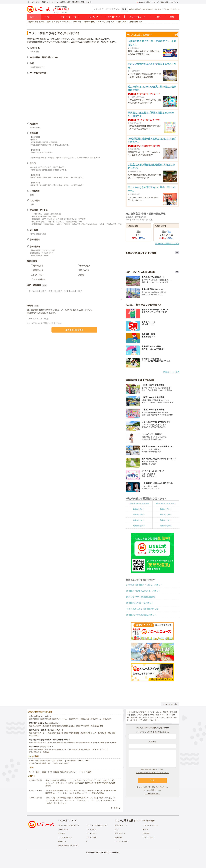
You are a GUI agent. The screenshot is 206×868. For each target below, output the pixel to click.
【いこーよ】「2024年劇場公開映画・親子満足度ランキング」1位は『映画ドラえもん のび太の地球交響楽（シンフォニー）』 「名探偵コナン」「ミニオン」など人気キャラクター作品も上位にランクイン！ (81, 800)
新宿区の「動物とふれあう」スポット (143, 591)
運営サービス (120, 833)
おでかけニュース (138, 17)
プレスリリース (149, 837)
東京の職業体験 (97, 726)
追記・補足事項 (34, 285)
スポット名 (35, 48)
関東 (49, 22)
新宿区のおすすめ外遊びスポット (141, 615)
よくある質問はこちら (152, 790)
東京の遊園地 (34, 719)
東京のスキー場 (50, 749)
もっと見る (115, 808)
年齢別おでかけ (113, 17)
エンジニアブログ (122, 841)
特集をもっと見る (171, 372)
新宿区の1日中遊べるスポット (140, 603)
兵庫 (113, 22)
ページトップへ (170, 704)
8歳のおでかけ (139, 526)
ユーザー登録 (34, 772)
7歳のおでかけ (166, 520)
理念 (117, 829)
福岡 (141, 22)
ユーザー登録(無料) (161, 2)
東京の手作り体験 (50, 726)
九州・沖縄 (134, 22)
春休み (132, 9)
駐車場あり (38, 266)
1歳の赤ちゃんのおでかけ (166, 503)
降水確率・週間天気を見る (167, 244)
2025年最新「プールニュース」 (79, 761)
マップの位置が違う (39, 73)
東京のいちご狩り (99, 749)
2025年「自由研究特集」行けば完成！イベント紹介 (49, 763)
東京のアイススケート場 (68, 749)
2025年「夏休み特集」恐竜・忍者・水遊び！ (46, 761)
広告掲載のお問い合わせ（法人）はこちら (152, 773)
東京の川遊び (34, 736)
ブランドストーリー (150, 825)
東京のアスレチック (88, 733)
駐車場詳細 (35, 247)
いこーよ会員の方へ (152, 794)
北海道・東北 (33, 22)
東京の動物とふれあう (67, 726)
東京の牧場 (85, 719)
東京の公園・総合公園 (106, 733)
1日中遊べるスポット (171, 9)
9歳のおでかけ (166, 526)
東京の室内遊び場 (55, 742)
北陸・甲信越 (89, 22)
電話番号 (34, 124)
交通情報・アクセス (39, 210)
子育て (158, 17)
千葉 (64, 22)
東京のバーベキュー (61, 719)
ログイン (175, 2)
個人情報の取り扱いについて (152, 769)
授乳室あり (38, 270)
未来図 (145, 829)
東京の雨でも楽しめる (38, 742)
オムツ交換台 (39, 279)
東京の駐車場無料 (72, 733)
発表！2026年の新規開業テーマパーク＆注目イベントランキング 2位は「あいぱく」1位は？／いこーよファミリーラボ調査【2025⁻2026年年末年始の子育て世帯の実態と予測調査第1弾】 (80, 783)
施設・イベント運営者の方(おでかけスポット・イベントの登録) (67, 772)
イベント (48, 17)
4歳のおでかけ (139, 515)
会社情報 (146, 833)
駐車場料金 (35, 240)
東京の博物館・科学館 (84, 742)
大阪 (104, 22)
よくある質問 (91, 829)
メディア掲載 (91, 837)
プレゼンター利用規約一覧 (96, 825)
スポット (34, 17)
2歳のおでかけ (139, 509)
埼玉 (68, 22)
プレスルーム (91, 833)
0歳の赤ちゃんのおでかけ (139, 503)
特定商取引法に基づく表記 (69, 845)
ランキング (93, 17)
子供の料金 (35, 191)
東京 (53, 22)
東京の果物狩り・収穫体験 (39, 752)
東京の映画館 (69, 742)
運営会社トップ (121, 825)
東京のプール (96, 719)
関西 (99, 22)
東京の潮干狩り (85, 749)
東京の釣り (75, 719)
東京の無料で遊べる (56, 733)
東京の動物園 (46, 719)
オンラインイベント (70, 17)
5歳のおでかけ (166, 515)
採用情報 (118, 837)
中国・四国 (122, 22)
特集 (172, 17)
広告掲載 (62, 833)
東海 (75, 22)
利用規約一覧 (64, 829)
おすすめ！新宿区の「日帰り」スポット (144, 585)
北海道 (41, 22)
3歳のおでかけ (166, 509)
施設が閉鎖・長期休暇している (44, 57)
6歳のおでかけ (139, 520)
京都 (108, 22)
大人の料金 (35, 201)
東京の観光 (107, 719)
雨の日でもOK (142, 9)
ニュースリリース (65, 837)
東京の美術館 (99, 742)
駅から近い (85, 266)
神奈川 (59, 22)
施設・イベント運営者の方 (69, 825)
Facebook (62, 841)
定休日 (33, 163)
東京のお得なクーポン (38, 733)
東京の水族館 (111, 742)
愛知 (79, 22)
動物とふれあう (155, 9)
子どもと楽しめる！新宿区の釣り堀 (142, 609)
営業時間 (34, 133)
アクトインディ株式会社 (144, 821)
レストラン (38, 275)
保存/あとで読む (143, 2)
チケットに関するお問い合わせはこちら (152, 787)
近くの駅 (34, 230)
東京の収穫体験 (83, 726)
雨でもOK (84, 270)
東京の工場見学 (35, 726)
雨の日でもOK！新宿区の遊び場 (141, 597)
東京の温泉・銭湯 (36, 749)
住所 (32, 63)
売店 (82, 275)
